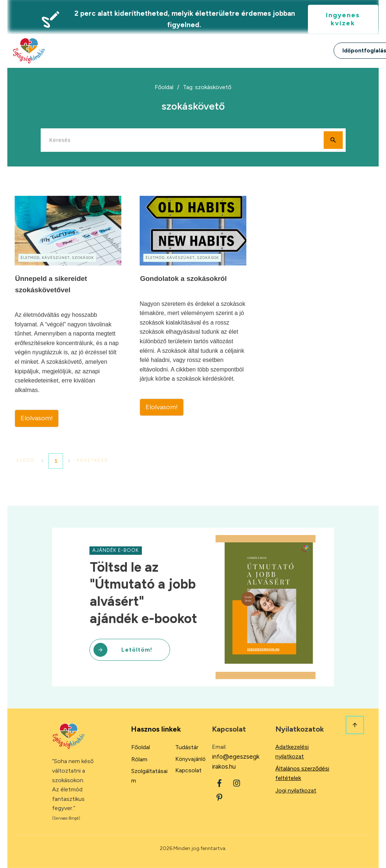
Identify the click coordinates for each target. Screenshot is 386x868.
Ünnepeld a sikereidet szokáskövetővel (68, 312)
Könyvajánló (190, 759)
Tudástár (187, 747)
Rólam (139, 759)
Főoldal (141, 747)
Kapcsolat (188, 770)
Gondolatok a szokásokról (193, 312)
